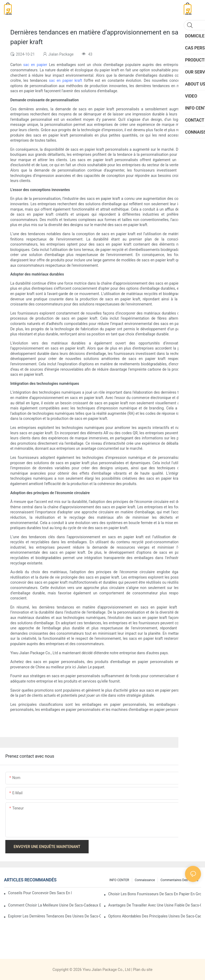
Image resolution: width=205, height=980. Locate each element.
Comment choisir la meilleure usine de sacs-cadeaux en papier (54, 905)
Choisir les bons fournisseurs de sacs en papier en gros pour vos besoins (155, 894)
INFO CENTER (119, 880)
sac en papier (36, 65)
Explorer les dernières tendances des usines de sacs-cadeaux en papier (54, 916)
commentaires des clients (179, 880)
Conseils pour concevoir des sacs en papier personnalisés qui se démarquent (40, 893)
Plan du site (143, 970)
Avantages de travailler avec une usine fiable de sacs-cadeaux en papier (155, 905)
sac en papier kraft (67, 80)
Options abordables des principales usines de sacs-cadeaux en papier (155, 916)
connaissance (145, 880)
